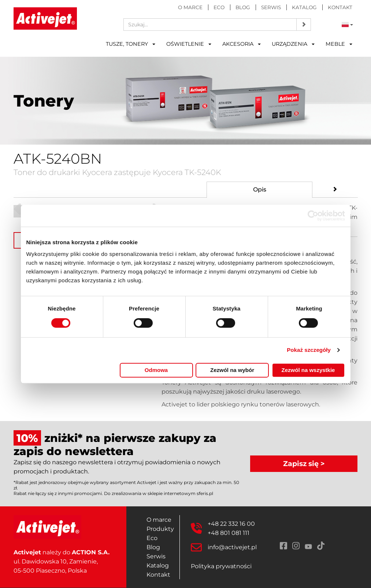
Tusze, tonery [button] (131, 44)
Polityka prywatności (221, 566)
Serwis (271, 7)
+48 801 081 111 (229, 533)
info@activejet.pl (232, 547)
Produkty (160, 529)
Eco (219, 7)
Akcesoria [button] (242, 44)
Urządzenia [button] (293, 44)
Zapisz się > (304, 464)
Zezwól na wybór (232, 370)
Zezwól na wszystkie (308, 370)
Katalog (304, 7)
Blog (243, 7)
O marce (190, 7)
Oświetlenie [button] (189, 44)
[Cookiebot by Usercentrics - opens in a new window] (313, 216)
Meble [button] (339, 44)
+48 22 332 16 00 (231, 524)
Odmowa (156, 370)
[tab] (259, 190)
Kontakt (340, 7)
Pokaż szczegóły (309, 350)
